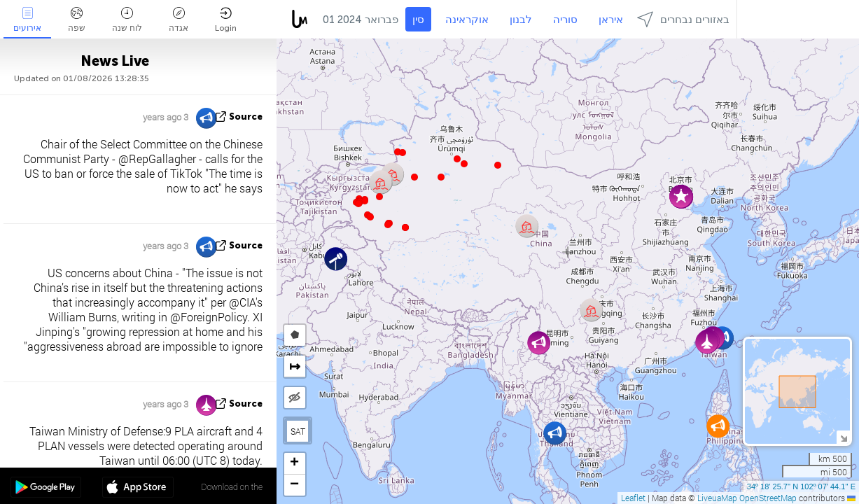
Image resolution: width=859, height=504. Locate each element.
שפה (77, 20)
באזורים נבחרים (683, 19)
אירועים (27, 20)
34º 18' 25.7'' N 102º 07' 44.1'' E (801, 486)
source (246, 117)
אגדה (179, 20)
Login (226, 20)
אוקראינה (467, 20)
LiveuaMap (717, 498)
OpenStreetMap (768, 498)
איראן (611, 20)
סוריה (565, 20)
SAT (298, 431)
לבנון (521, 20)
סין (418, 20)
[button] (388, 225)
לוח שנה (127, 20)
